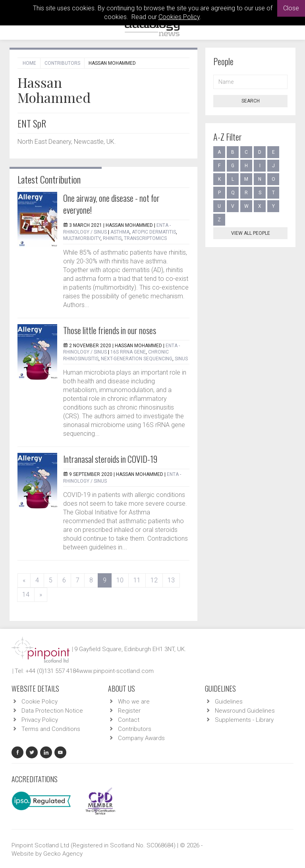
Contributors (62, 63)
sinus (181, 359)
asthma (120, 232)
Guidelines (229, 702)
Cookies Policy (179, 17)
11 (137, 580)
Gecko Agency (63, 854)
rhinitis (112, 238)
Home (29, 63)
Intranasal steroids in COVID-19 (110, 459)
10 (120, 580)
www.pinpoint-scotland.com (116, 671)
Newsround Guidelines (245, 711)
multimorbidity (82, 238)
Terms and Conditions (51, 729)
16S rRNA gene (128, 352)
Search (251, 101)
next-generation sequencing (137, 359)
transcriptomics (145, 238)
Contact (129, 720)
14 (26, 594)
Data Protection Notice (52, 711)
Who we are (134, 702)
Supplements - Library (244, 720)
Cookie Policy (40, 702)
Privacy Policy (40, 720)
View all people (251, 233)
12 (154, 580)
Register (129, 711)
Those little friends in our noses (110, 330)
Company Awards (141, 738)
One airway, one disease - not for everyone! (111, 204)
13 (171, 580)
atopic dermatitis (154, 232)
